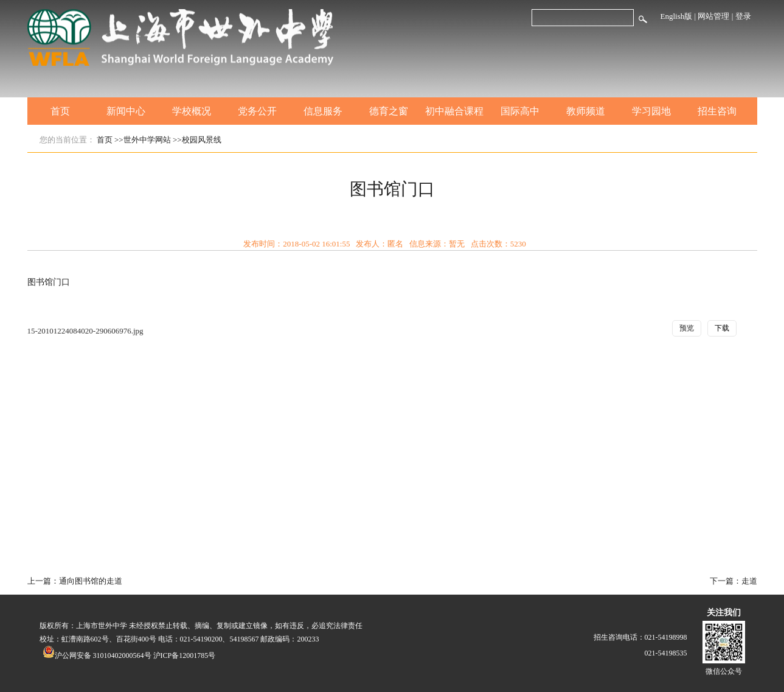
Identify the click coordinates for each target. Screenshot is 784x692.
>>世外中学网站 (143, 140)
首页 (60, 111)
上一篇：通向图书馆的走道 (75, 581)
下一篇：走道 (734, 581)
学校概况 (192, 111)
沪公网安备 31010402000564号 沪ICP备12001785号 (129, 655)
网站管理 (713, 16)
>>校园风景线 (197, 140)
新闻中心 (126, 111)
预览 (687, 328)
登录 (743, 16)
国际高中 (520, 111)
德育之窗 (389, 111)
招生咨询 (717, 111)
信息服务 (323, 111)
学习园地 (651, 111)
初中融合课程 (454, 111)
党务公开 (257, 111)
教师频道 (586, 111)
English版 (677, 16)
